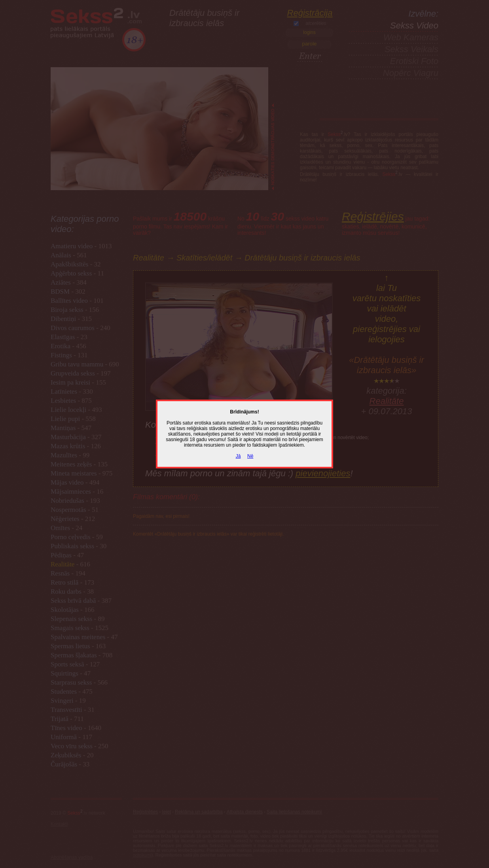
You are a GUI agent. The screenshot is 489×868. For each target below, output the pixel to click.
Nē (250, 456)
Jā (238, 456)
